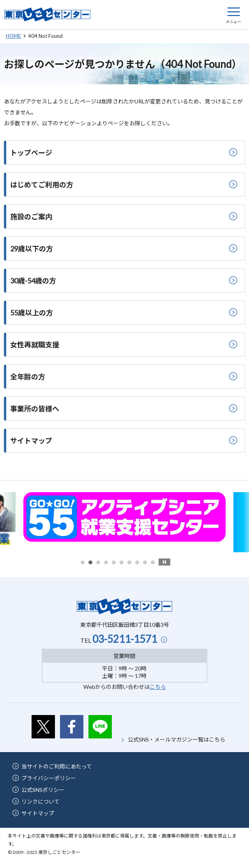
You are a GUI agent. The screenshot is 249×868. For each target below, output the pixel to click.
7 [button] (129, 562)
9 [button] (145, 562)
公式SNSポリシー (43, 790)
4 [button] (106, 562)
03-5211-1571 (125, 639)
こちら (158, 687)
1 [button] (83, 562)
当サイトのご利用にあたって (57, 766)
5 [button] (114, 562)
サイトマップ (38, 813)
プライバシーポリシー (49, 778)
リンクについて (41, 801)
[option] (124, 517)
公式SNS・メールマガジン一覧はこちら (177, 739)
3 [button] (98, 562)
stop (164, 562)
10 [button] (153, 562)
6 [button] (122, 562)
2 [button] (90, 562)
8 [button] (137, 562)
